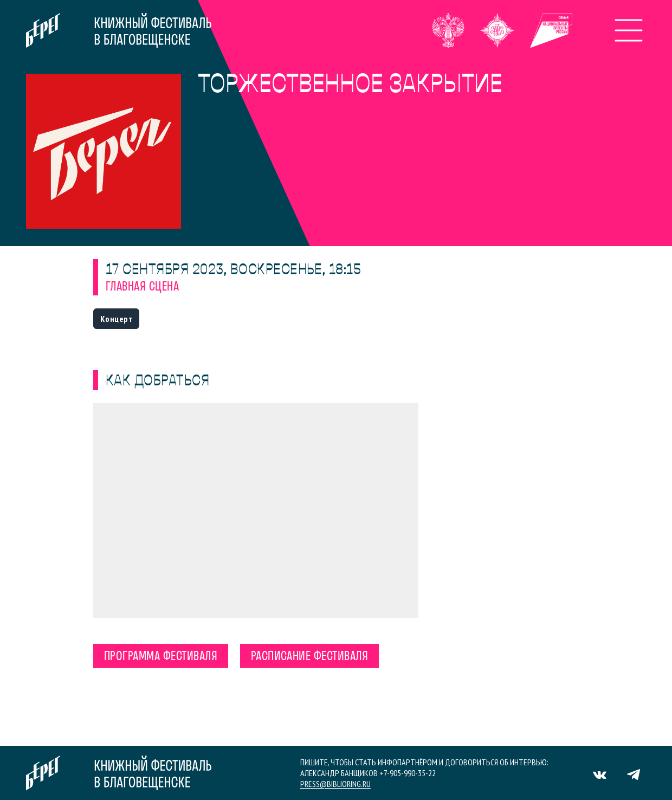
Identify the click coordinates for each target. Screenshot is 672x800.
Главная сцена (142, 287)
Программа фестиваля (161, 657)
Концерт (116, 319)
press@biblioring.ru (335, 784)
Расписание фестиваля (310, 657)
